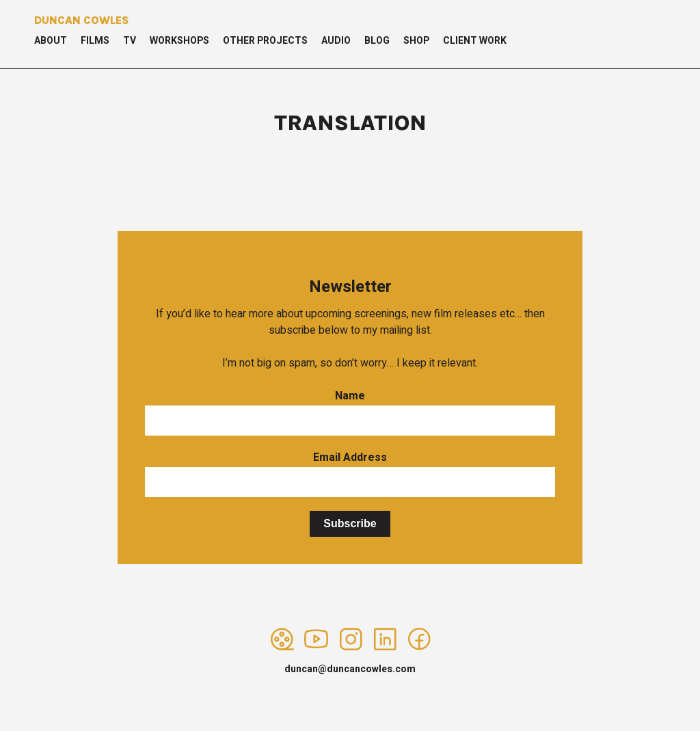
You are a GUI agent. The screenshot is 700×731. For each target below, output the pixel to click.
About (51, 41)
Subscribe (350, 523)
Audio (336, 41)
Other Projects (265, 41)
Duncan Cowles (82, 20)
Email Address (350, 457)
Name (350, 396)
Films (95, 41)
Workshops (179, 41)
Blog (377, 41)
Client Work (475, 41)
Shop (416, 41)
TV (130, 41)
